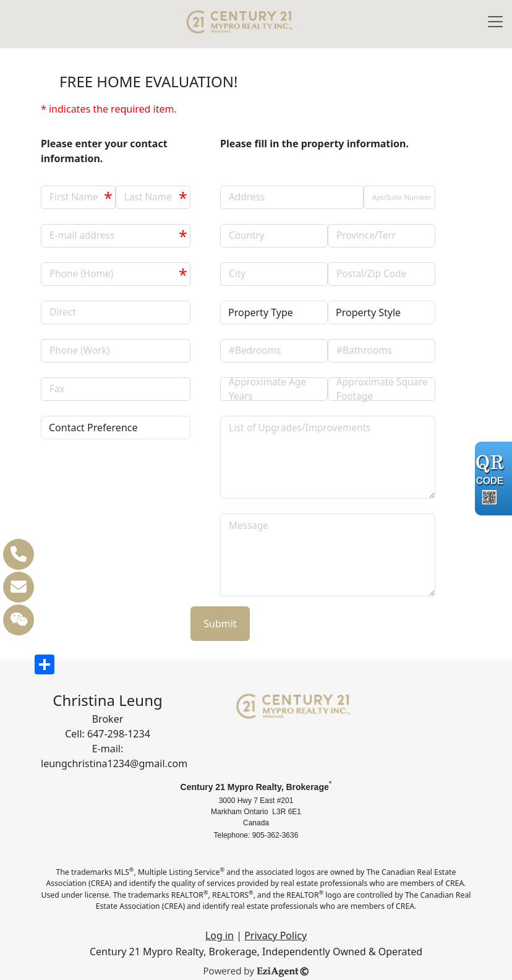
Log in (220, 935)
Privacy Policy (275, 935)
